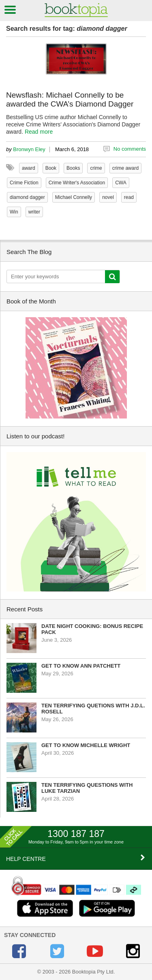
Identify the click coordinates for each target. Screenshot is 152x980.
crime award (125, 168)
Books (73, 168)
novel (108, 197)
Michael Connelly (74, 197)
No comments (130, 149)
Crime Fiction (24, 183)
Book (51, 168)
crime (96, 168)
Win (14, 212)
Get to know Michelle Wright (86, 745)
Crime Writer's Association (77, 183)
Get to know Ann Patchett (81, 666)
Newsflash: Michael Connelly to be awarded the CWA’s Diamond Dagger (70, 99)
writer (34, 212)
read (129, 197)
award (29, 168)
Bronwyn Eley (29, 149)
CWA (121, 183)
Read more (39, 132)
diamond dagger (27, 197)
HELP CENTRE (76, 858)
